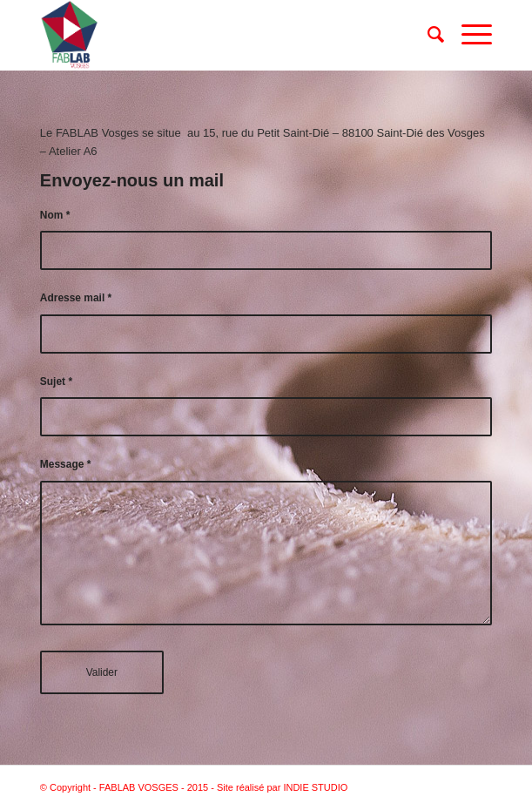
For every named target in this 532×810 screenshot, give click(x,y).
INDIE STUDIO (315, 787)
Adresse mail (76, 298)
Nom (55, 215)
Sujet (56, 381)
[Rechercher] (427, 35)
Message (65, 464)
